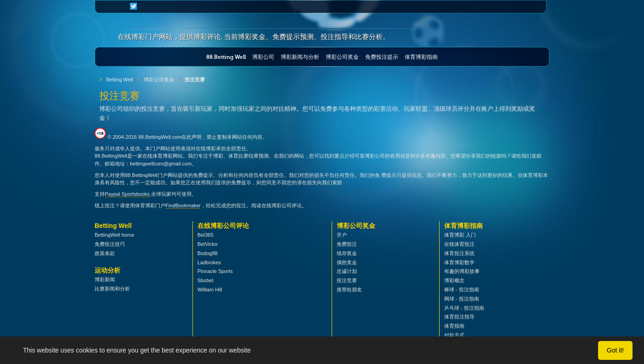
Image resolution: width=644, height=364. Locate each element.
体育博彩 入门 (460, 235)
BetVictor (208, 244)
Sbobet (206, 280)
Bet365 (206, 235)
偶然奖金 (347, 262)
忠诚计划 (347, 271)
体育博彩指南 (421, 57)
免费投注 (347, 244)
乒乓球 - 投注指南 (464, 308)
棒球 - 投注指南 (462, 290)
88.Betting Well (226, 57)
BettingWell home (114, 235)
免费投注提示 (382, 57)
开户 (342, 235)
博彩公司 (263, 57)
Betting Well (120, 80)
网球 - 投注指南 (462, 299)
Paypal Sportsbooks (127, 194)
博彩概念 (454, 280)
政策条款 (105, 253)
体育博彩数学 (459, 262)
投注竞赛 (347, 280)
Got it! (615, 350)
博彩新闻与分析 (300, 57)
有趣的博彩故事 (462, 271)
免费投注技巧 (110, 244)
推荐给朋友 (349, 290)
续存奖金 (347, 253)
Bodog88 (208, 253)
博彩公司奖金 (342, 57)
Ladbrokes (209, 262)
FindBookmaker (183, 205)
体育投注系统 (459, 253)
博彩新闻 (105, 279)
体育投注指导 (459, 317)
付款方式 (454, 335)
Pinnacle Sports (215, 271)
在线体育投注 (459, 244)
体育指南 (454, 326)
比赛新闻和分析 (112, 289)
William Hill (210, 290)
